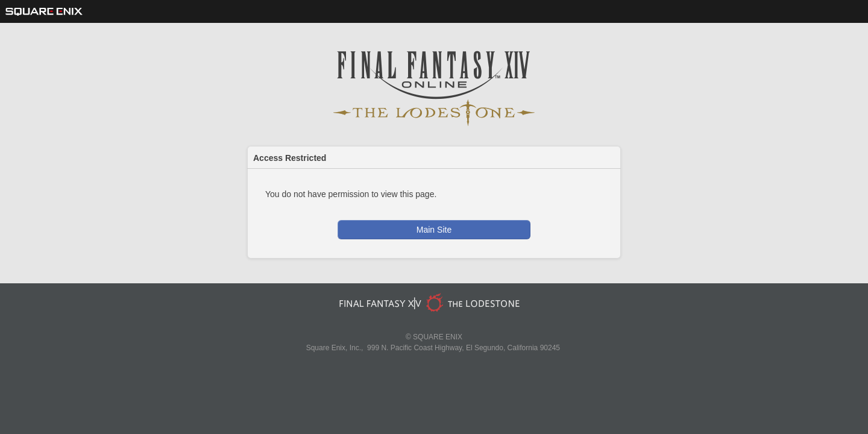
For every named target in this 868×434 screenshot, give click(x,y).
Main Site (434, 230)
